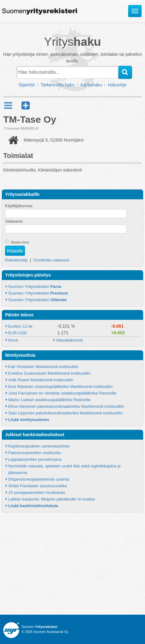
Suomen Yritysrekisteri (35, 287)
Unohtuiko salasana (51, 260)
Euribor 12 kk (20, 326)
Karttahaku (91, 85)
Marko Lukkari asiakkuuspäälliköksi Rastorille (49, 400)
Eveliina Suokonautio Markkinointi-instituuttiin (49, 373)
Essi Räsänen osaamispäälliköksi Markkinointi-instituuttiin (60, 386)
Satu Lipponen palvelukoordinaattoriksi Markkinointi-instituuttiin (65, 413)
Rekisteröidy (16, 260)
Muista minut (20, 242)
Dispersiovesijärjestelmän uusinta (39, 479)
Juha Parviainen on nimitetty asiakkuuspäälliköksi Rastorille (62, 393)
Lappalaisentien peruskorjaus (35, 459)
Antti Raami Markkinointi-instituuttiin (41, 380)
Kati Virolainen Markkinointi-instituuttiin (43, 367)
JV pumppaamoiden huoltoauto (37, 492)
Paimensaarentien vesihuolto (35, 453)
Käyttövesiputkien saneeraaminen (39, 446)
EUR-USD (18, 333)
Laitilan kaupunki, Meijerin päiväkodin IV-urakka (51, 499)
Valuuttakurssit (69, 340)
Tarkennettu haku (58, 85)
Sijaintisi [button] (27, 85)
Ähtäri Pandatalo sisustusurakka (38, 486)
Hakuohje (117, 85)
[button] (26, 105)
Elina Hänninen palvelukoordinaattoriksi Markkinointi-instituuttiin (66, 406)
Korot (13, 340)
